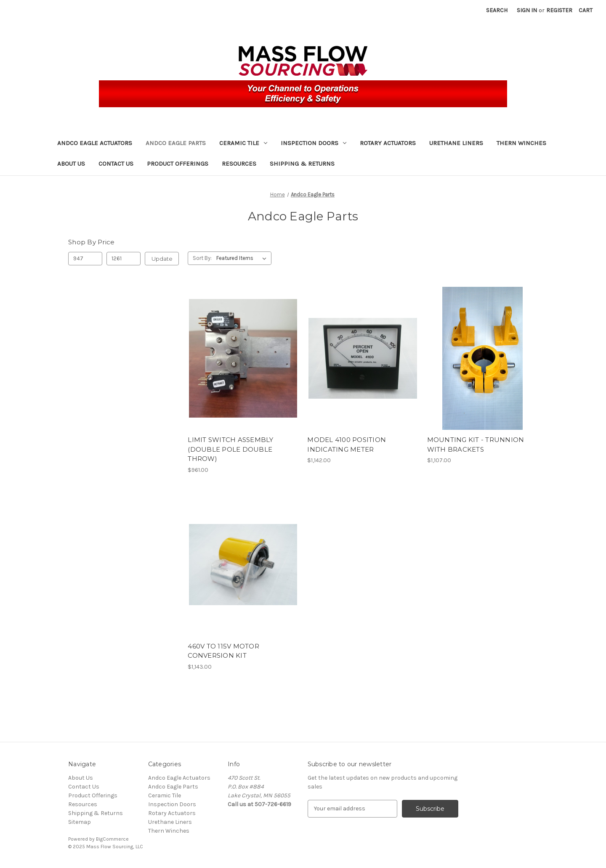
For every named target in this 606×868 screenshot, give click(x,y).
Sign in (527, 10)
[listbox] (243, 258)
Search (497, 10)
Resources (239, 164)
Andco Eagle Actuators (95, 143)
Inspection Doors (314, 143)
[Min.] (85, 259)
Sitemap (80, 822)
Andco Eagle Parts (176, 143)
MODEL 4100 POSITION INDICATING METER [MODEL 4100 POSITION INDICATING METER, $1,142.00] (347, 445)
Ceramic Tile (243, 143)
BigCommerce (112, 839)
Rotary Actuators (388, 143)
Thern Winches (521, 143)
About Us (71, 164)
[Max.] (124, 259)
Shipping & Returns (302, 164)
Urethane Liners (456, 143)
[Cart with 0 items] (586, 10)
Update (162, 259)
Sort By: (202, 258)
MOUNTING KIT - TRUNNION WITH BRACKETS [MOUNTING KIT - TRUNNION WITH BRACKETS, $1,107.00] (476, 445)
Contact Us (116, 164)
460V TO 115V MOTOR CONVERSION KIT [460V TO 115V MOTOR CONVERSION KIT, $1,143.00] (223, 651)
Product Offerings (178, 164)
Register (559, 10)
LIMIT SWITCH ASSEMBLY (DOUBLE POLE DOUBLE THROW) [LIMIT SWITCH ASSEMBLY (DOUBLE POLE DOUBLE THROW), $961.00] (230, 449)
